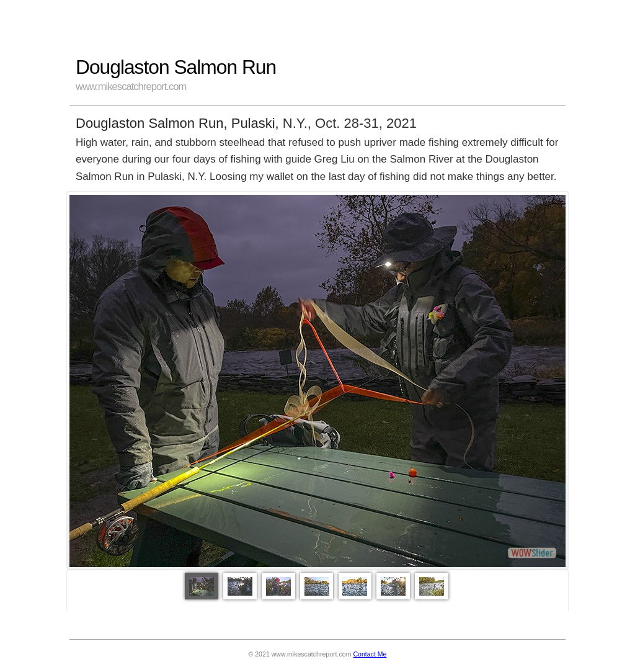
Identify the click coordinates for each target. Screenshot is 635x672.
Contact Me (370, 654)
